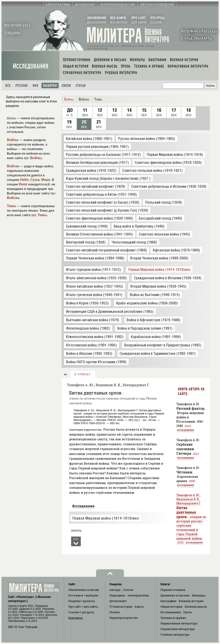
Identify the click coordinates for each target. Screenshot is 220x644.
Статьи (81, 86)
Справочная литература (178, 629)
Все (8, 86)
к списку (83, 374)
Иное (23, 184)
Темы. (43, 215)
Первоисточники (173, 590)
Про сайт (83, 607)
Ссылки (81, 612)
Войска (13, 166)
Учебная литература (175, 635)
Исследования (31, 66)
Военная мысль (196, 607)
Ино (36, 86)
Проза (187, 612)
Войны (13, 140)
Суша (35, 180)
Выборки (50, 86)
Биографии (168, 601)
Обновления (84, 590)
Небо (24, 180)
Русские (22, 86)
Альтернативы (138, 595)
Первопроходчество (124, 618)
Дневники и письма (175, 595)
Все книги (83, 595)
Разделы (82, 601)
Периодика (117, 595)
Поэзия (115, 612)
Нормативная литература (179, 623)
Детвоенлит (118, 601)
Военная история (191, 601)
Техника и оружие (173, 618)
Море (46, 180)
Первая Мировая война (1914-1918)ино (106, 518)
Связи (66, 86)
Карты (139, 607)
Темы (11, 206)
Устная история (121, 607)
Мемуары (199, 595)
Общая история (171, 607)
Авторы (115, 590)
